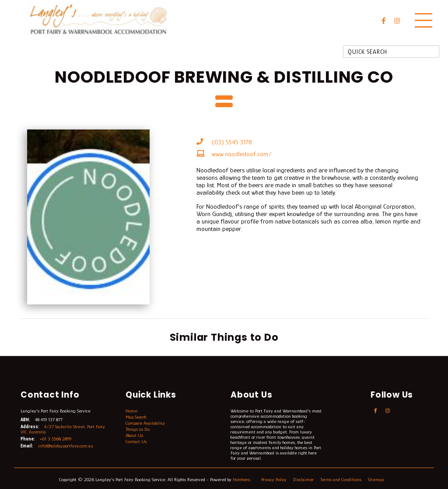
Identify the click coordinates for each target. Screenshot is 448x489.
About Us (134, 435)
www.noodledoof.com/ (242, 154)
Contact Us (136, 441)
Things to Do (138, 429)
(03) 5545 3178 (232, 142)
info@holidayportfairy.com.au (66, 446)
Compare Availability (145, 423)
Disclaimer (304, 479)
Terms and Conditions (341, 479)
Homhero (241, 479)
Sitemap (376, 479)
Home (131, 411)
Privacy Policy (275, 479)
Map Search (136, 417)
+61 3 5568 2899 (56, 439)
